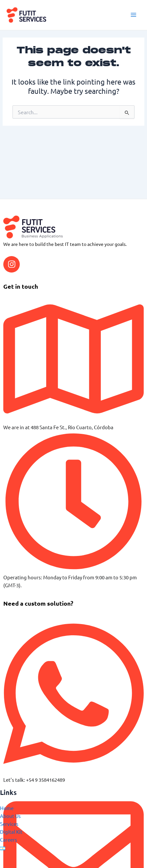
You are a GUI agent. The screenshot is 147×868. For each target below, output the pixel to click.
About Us (10, 816)
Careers (9, 840)
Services (9, 824)
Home (7, 808)
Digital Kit (11, 832)
